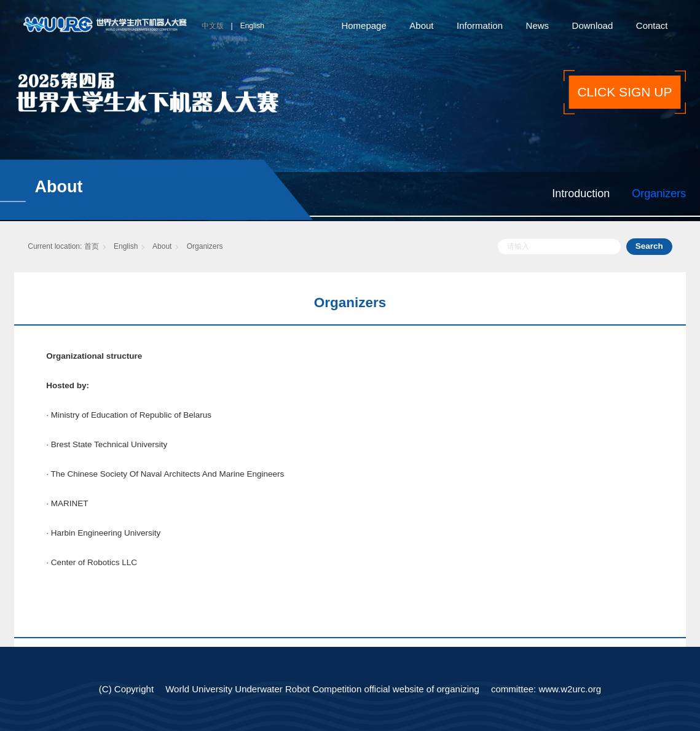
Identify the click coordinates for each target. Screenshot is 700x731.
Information (480, 25)
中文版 (213, 26)
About (421, 25)
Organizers (659, 193)
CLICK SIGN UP (624, 92)
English (252, 26)
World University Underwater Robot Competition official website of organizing (322, 689)
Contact (652, 25)
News (538, 25)
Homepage (364, 25)
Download (593, 25)
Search (649, 246)
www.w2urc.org (570, 689)
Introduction (581, 193)
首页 (92, 246)
